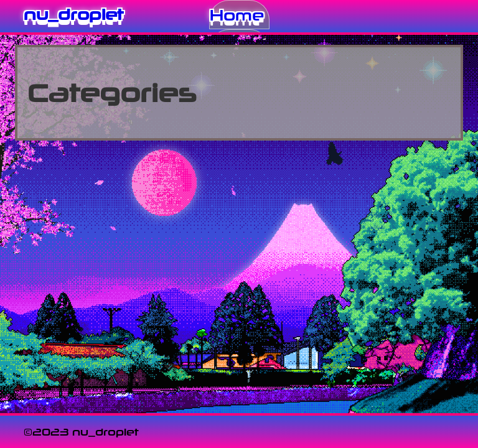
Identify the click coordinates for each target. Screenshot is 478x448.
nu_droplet (73, 14)
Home (237, 15)
